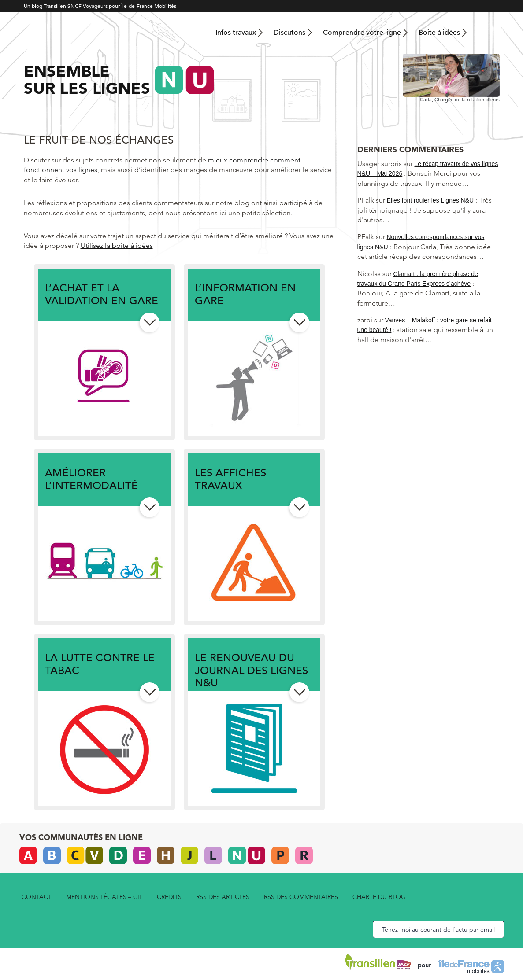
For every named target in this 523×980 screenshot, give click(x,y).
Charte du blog (379, 897)
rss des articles (223, 897)
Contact (37, 897)
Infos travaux (236, 33)
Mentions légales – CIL (104, 897)
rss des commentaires (301, 897)
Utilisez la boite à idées (117, 245)
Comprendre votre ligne (362, 33)
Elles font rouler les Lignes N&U (430, 200)
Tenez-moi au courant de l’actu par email (438, 929)
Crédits (169, 897)
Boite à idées (439, 33)
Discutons (289, 33)
